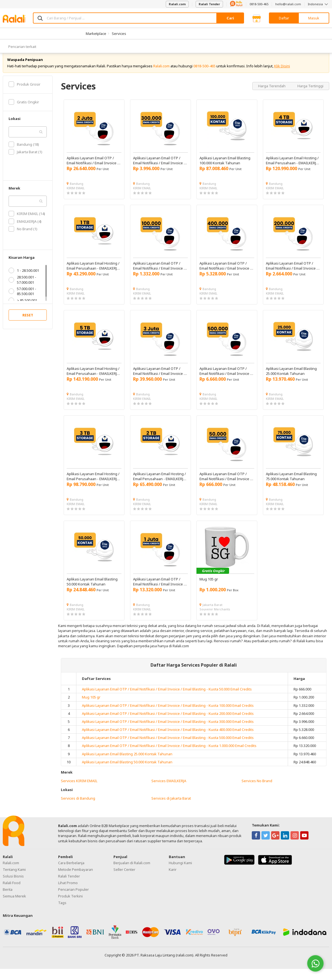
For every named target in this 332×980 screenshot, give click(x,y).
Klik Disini (282, 72)
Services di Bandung (78, 804)
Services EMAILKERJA (169, 787)
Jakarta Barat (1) (25, 158)
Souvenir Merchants (215, 615)
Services (119, 34)
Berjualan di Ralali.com (132, 869)
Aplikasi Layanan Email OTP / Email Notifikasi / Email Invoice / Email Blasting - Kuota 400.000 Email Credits (168, 736)
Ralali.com (177, 4)
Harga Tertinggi (310, 92)
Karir (173, 876)
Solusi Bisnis (13, 882)
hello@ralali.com (288, 4)
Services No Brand (257, 787)
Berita (8, 895)
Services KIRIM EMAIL (79, 787)
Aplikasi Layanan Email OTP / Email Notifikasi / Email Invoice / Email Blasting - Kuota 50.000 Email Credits (167, 695)
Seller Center (124, 876)
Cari (230, 18)
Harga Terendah (272, 92)
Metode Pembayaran (76, 876)
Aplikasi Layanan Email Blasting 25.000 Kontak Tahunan (127, 760)
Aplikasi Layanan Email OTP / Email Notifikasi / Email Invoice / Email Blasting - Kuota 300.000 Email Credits (168, 728)
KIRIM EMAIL (76, 194)
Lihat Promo (68, 889)
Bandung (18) (24, 150)
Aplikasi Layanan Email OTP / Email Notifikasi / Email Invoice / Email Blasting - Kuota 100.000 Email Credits (168, 712)
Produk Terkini (70, 902)
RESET (28, 321)
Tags (62, 909)
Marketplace (96, 34)
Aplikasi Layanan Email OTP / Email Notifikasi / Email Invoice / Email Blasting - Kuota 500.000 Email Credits (168, 744)
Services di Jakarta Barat (171, 804)
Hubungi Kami (180, 869)
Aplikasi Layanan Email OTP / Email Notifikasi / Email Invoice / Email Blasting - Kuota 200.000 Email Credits (168, 720)
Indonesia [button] (319, 4)
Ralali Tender (209, 4)
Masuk (314, 18)
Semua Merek (14, 902)
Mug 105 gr (91, 703)
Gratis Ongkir (24, 108)
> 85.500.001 (23, 306)
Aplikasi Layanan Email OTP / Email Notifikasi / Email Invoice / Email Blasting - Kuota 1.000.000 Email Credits (169, 752)
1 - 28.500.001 (24, 277)
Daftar (284, 18)
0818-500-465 (259, 4)
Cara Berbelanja (71, 869)
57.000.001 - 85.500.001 (22, 297)
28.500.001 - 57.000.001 (22, 286)
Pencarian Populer (73, 895)
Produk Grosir (24, 90)
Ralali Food (12, 889)
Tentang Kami (14, 876)
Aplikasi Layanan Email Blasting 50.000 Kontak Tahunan (127, 768)
